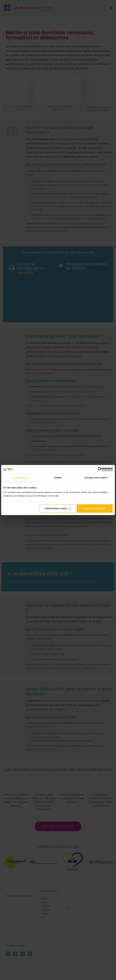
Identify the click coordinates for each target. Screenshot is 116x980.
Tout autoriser (95, 508)
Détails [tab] (58, 478)
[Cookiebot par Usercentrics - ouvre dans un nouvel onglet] (100, 469)
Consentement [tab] (20, 478)
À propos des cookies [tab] (96, 478)
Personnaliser (58, 508)
